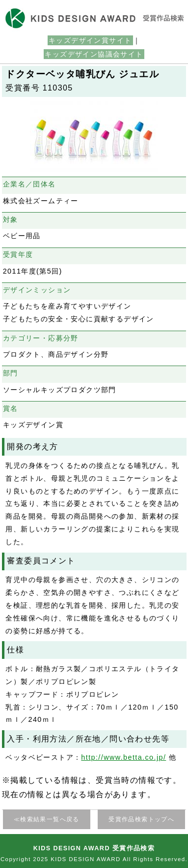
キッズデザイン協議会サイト (94, 54)
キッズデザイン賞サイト (90, 40)
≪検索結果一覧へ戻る (47, 819)
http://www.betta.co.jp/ (123, 757)
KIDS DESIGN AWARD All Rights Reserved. (119, 859)
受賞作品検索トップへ (141, 819)
